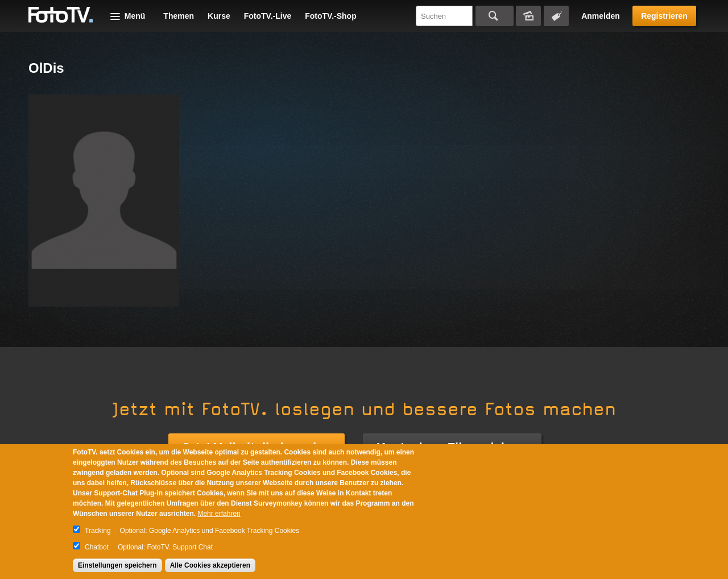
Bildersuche (528, 16)
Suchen (495, 16)
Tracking (98, 531)
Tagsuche (556, 16)
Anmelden (601, 16)
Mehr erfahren (219, 514)
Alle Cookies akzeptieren (210, 565)
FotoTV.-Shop (330, 16)
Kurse (219, 16)
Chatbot (97, 547)
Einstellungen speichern (117, 565)
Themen (179, 16)
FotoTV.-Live (268, 16)
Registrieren (664, 16)
